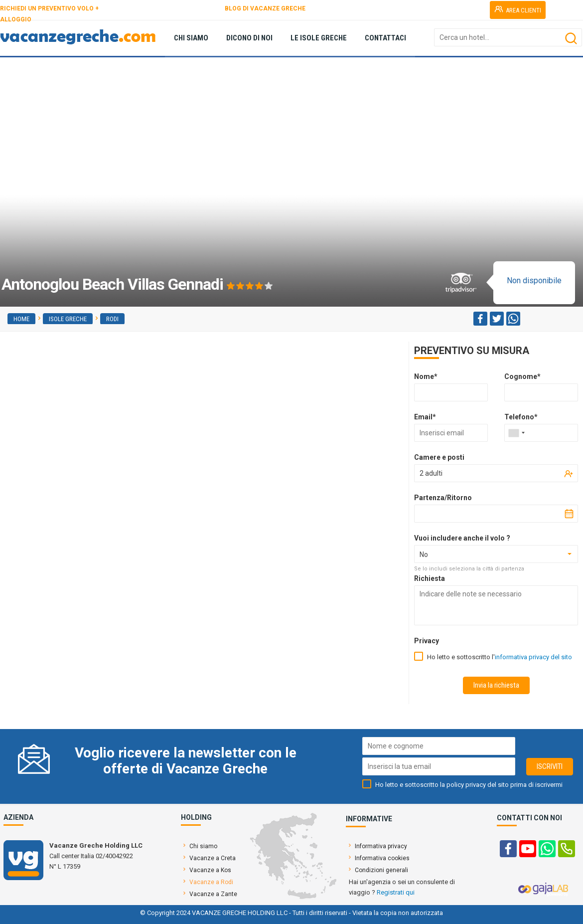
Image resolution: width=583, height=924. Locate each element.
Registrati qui (396, 892)
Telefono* (521, 417)
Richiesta (430, 578)
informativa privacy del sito (533, 657)
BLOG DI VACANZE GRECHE (265, 8)
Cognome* (522, 376)
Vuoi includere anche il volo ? (462, 538)
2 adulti (431, 473)
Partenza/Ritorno (443, 498)
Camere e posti (439, 457)
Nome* (426, 376)
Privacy (427, 641)
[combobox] (516, 433)
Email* (425, 417)
